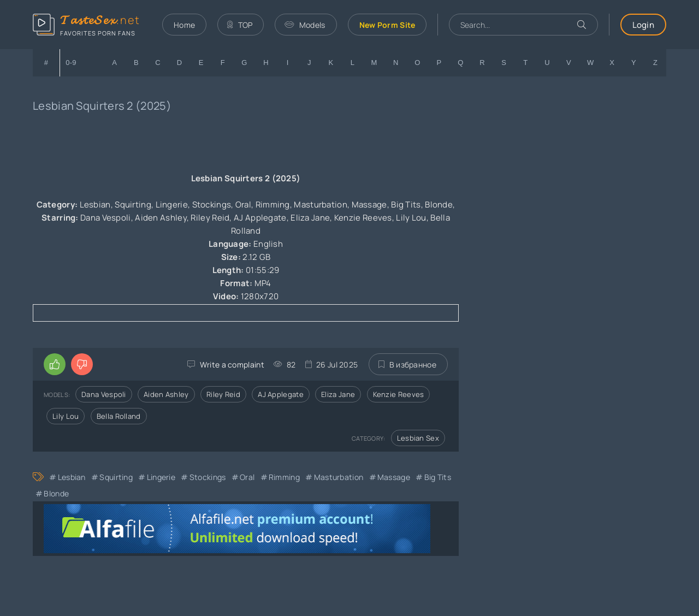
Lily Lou (66, 416)
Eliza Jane (338, 394)
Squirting (116, 477)
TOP (240, 25)
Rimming (284, 477)
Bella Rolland (119, 416)
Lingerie (161, 477)
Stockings (208, 477)
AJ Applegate (281, 394)
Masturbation (339, 477)
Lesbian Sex (418, 438)
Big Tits (438, 477)
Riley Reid (223, 394)
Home (184, 25)
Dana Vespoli (104, 394)
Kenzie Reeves (399, 394)
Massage (394, 477)
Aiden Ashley (166, 394)
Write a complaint (232, 365)
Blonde (56, 493)
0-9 (71, 63)
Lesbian (72, 477)
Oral (247, 477)
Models (305, 25)
